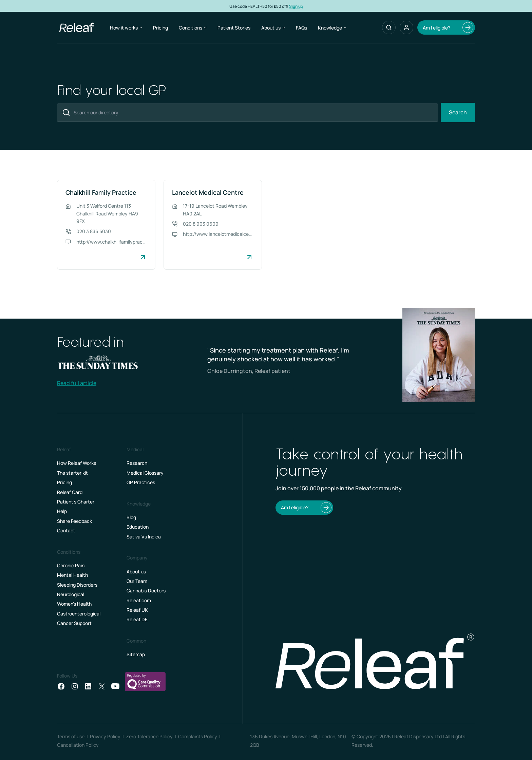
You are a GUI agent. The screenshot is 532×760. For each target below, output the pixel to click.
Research (137, 463)
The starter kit (72, 473)
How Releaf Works (77, 463)
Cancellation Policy (78, 745)
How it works (126, 28)
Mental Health (72, 575)
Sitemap (136, 654)
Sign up (296, 6)
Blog (131, 517)
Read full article (77, 383)
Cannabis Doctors (146, 591)
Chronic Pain (71, 565)
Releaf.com (139, 600)
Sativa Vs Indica (144, 537)
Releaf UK (137, 610)
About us (273, 28)
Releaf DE (137, 619)
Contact (66, 530)
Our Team (137, 581)
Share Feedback (74, 521)
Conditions (193, 28)
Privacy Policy (105, 736)
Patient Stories (234, 28)
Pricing (160, 28)
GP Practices (141, 482)
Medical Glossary (145, 473)
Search (458, 112)
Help (62, 511)
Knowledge (332, 28)
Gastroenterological (79, 614)
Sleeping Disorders (77, 585)
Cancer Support (74, 623)
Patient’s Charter (76, 502)
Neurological (71, 594)
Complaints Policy (198, 736)
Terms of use (71, 736)
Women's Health (74, 604)
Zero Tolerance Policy (149, 736)
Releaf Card (70, 492)
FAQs (301, 28)
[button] (406, 27)
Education (138, 527)
